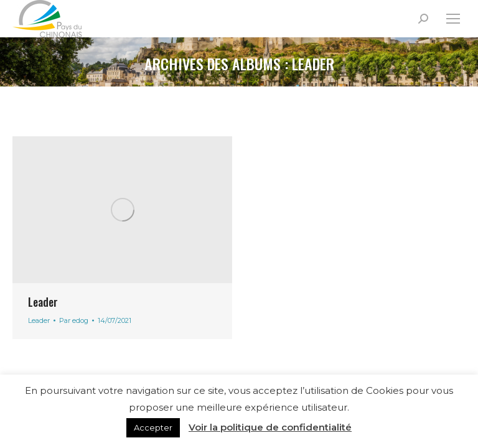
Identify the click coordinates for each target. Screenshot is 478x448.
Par (74, 320)
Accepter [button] (153, 427)
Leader (43, 302)
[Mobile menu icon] (453, 19)
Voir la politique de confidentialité (270, 427)
